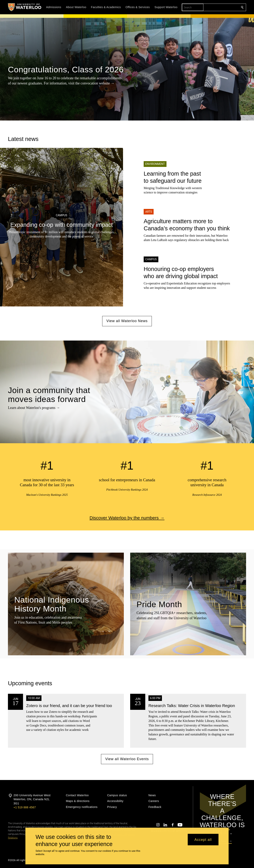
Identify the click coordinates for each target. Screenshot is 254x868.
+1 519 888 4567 (25, 807)
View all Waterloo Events (127, 759)
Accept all (203, 839)
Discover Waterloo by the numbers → (127, 518)
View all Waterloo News (127, 321)
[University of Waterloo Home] (25, 7)
